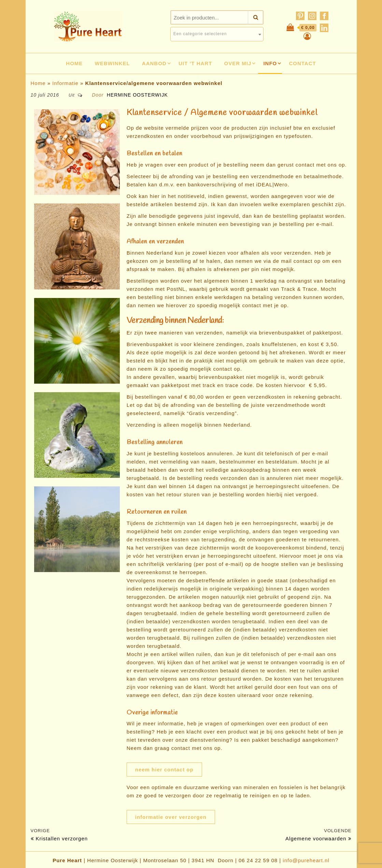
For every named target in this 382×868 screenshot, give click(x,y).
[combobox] (217, 34)
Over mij (238, 63)
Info (270, 63)
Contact (302, 63)
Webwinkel (112, 63)
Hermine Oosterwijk (137, 95)
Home (74, 63)
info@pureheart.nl (306, 860)
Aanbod (154, 63)
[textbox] (217, 34)
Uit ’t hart (195, 63)
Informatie (65, 83)
